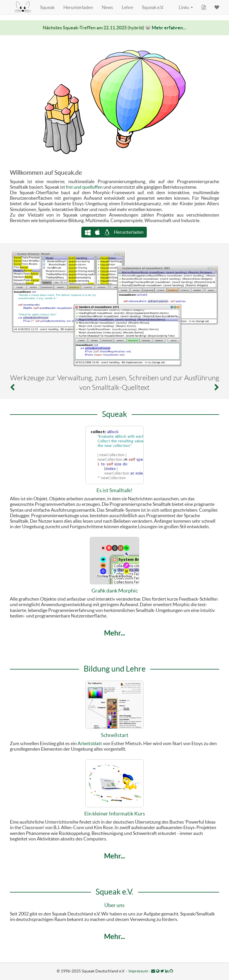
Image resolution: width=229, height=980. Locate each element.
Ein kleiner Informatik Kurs (115, 814)
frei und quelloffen (84, 187)
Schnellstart (115, 735)
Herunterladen (78, 7)
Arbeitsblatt (90, 743)
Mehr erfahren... (169, 28)
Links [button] (186, 7)
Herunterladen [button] (114, 232)
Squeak (47, 7)
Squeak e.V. (153, 7)
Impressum (138, 971)
